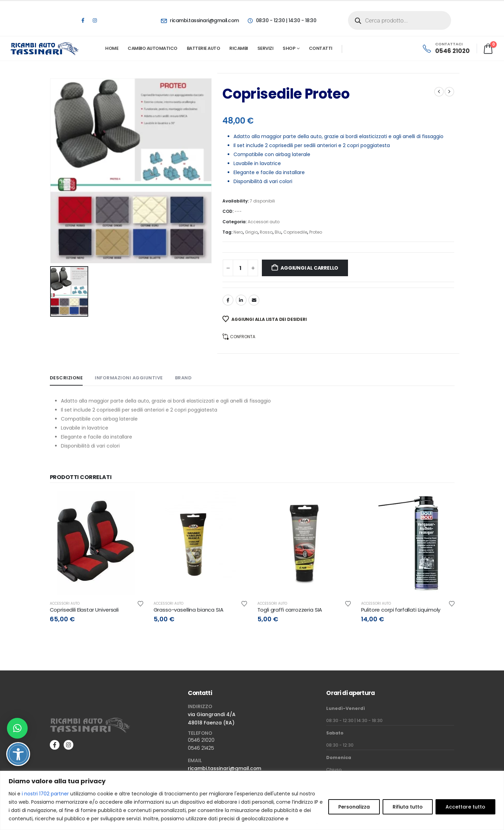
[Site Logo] (45, 48)
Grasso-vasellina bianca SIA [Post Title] (189, 610)
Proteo (316, 232)
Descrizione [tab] (66, 378)
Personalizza (354, 807)
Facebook (228, 300)
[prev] (439, 92)
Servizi (265, 48)
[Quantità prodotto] (240, 268)
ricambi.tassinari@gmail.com (224, 768)
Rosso (266, 232)
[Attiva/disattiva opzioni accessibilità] (18, 754)
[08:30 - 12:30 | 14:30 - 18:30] (282, 20)
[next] (449, 92)
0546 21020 (201, 740)
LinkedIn (241, 300)
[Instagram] (95, 20)
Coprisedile (295, 232)
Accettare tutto (465, 807)
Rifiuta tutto (408, 807)
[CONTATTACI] (446, 48)
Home (112, 48)
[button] (17, 728)
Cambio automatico (153, 48)
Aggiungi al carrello (309, 268)
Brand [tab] (184, 378)
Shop (289, 48)
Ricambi (239, 48)
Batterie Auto (204, 48)
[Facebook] (83, 20)
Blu (278, 232)
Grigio (251, 232)
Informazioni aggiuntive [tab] (129, 378)
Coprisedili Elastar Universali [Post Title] (84, 610)
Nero (238, 232)
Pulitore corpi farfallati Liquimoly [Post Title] (401, 610)
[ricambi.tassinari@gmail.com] (200, 20)
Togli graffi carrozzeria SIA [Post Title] (290, 610)
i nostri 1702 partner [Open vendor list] (45, 794)
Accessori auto (264, 222)
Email (254, 300)
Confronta (243, 337)
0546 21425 (201, 748)
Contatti (321, 48)
